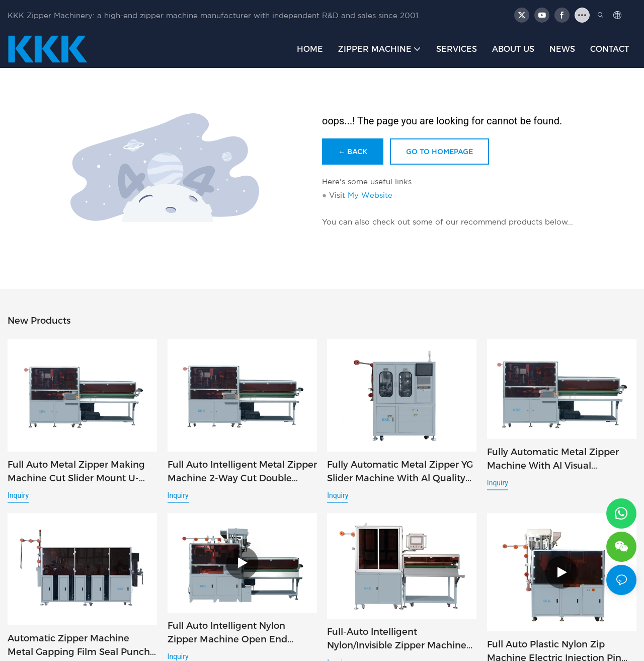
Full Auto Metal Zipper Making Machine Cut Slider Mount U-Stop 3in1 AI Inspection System (77, 472)
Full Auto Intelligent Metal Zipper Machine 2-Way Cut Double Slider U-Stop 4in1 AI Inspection (242, 472)
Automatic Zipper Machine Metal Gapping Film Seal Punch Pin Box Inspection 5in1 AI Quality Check (79, 647)
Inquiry (18, 495)
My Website (370, 195)
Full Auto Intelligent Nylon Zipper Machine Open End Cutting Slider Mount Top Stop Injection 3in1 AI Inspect (236, 634)
